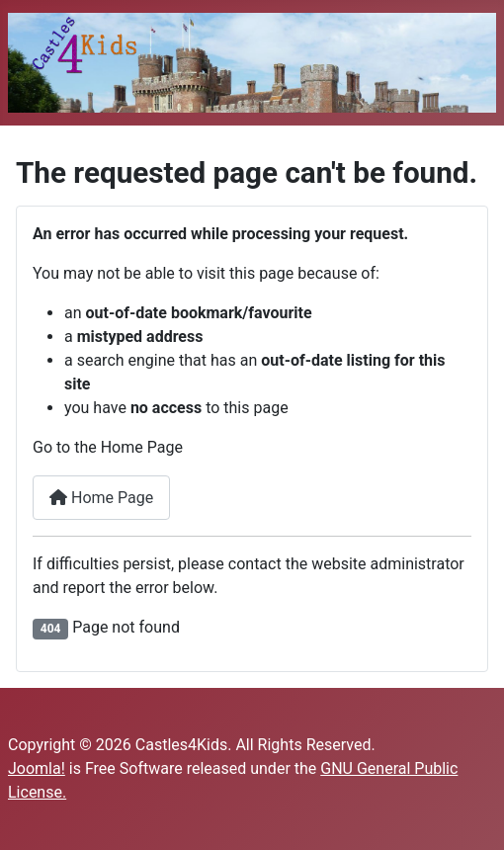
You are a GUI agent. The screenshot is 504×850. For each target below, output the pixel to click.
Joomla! (37, 768)
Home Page (101, 498)
